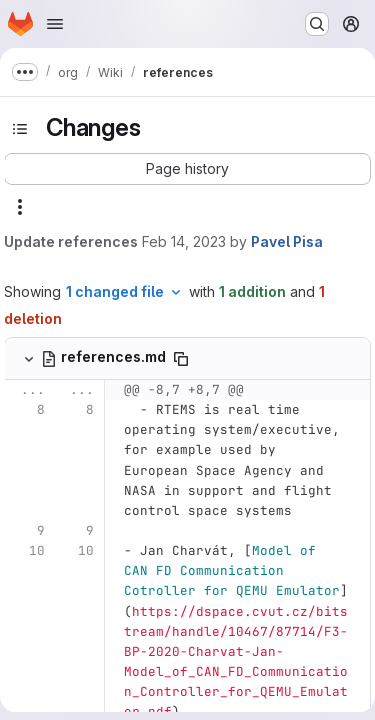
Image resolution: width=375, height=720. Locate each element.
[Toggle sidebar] (20, 129)
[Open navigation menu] (55, 24)
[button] (187, 169)
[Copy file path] (181, 359)
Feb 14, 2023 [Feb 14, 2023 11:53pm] (184, 241)
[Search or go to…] (317, 24)
